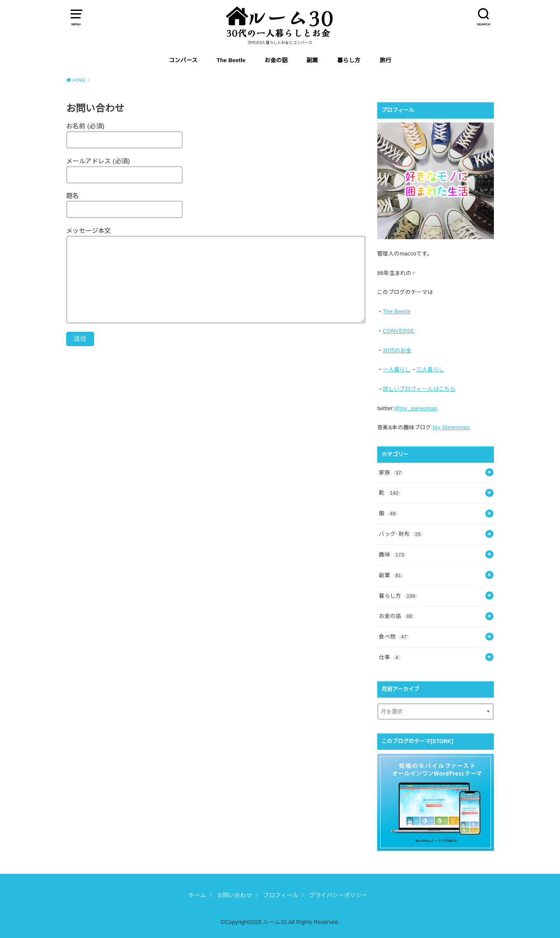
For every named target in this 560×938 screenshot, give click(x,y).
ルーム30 (275, 922)
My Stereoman (451, 427)
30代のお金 (397, 350)
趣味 (393, 555)
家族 (391, 472)
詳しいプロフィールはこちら (419, 389)
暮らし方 (349, 60)
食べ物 (394, 637)
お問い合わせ (234, 895)
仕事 (390, 657)
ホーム (197, 895)
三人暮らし (430, 369)
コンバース (183, 60)
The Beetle (231, 60)
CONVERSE (398, 331)
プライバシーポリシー (338, 895)
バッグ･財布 (401, 534)
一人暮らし (397, 369)
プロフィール (281, 895)
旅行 (385, 60)
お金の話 (276, 60)
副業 (312, 60)
